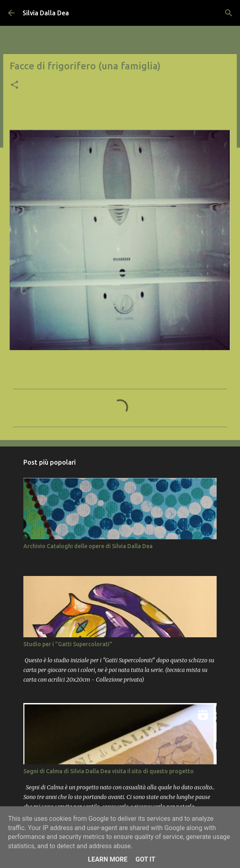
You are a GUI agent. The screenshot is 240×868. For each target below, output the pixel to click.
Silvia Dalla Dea (46, 13)
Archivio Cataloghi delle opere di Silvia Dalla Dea (88, 546)
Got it (145, 859)
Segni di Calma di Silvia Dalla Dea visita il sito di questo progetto (109, 771)
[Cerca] (229, 13)
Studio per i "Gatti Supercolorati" (68, 644)
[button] (14, 86)
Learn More (108, 859)
